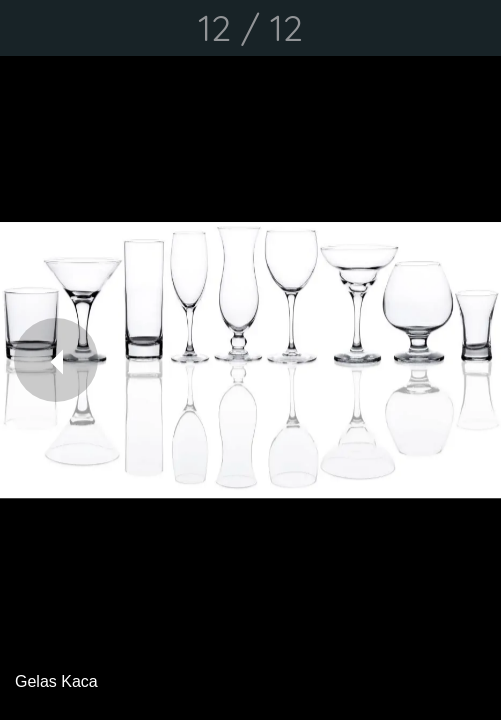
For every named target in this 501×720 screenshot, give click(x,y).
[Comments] (473, 28)
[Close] (28, 28)
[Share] (421, 28)
